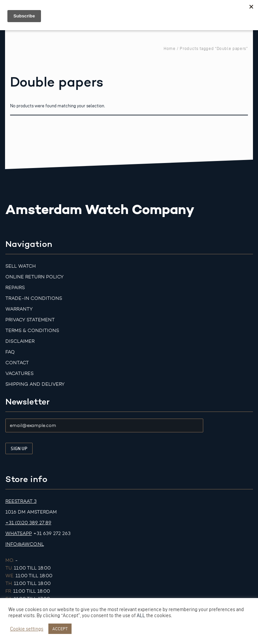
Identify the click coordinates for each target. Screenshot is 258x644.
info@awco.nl (25, 544)
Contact (17, 363)
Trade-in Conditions (34, 298)
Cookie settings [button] (27, 629)
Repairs (15, 288)
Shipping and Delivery (35, 384)
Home (170, 48)
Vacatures (19, 373)
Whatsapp (19, 533)
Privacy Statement (30, 320)
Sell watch (20, 266)
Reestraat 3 (21, 501)
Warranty (19, 309)
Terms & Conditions (32, 331)
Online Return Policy (34, 277)
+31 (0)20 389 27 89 (28, 523)
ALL (141, 615)
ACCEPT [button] (60, 629)
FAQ (10, 352)
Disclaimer (20, 341)
